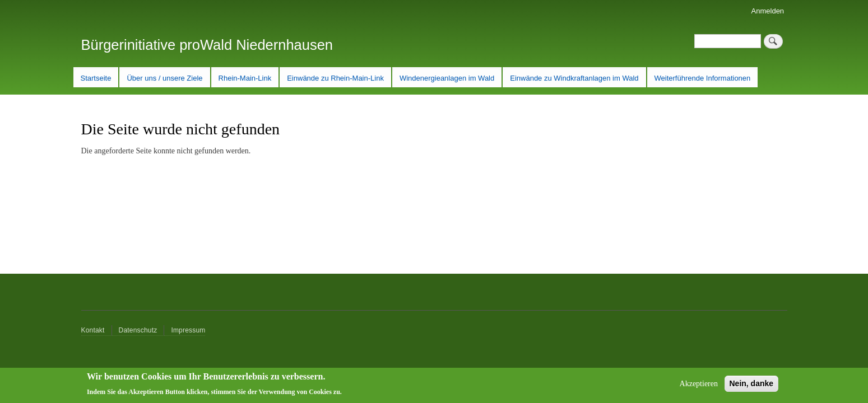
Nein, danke (752, 387)
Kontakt (93, 330)
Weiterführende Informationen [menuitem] (703, 78)
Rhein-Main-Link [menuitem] (245, 78)
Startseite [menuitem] (96, 78)
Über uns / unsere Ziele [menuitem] (164, 78)
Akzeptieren (699, 387)
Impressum (188, 330)
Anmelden (768, 11)
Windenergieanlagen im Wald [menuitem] (447, 78)
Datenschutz (138, 330)
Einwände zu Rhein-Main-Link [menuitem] (335, 78)
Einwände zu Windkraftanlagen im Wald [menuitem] (574, 78)
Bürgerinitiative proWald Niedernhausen (207, 45)
